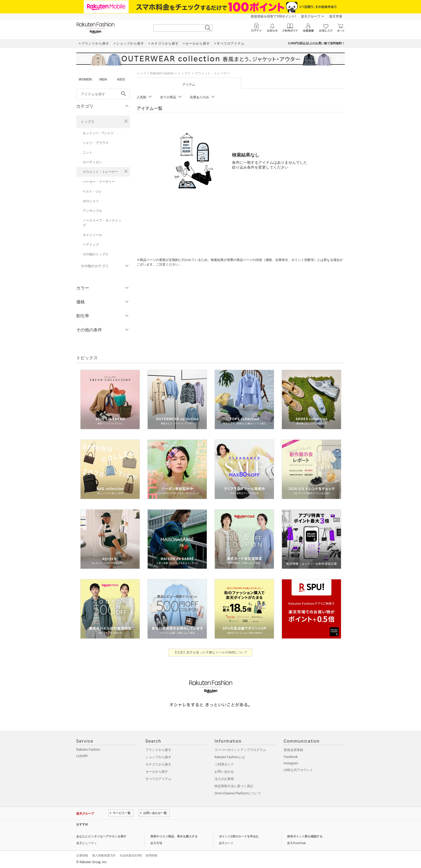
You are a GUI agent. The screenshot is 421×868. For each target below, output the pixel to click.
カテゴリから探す (158, 764)
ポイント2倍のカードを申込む (239, 836)
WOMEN (85, 79)
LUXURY (82, 756)
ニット (88, 152)
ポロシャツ (91, 201)
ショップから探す (158, 757)
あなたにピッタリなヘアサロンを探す (101, 836)
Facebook (291, 757)
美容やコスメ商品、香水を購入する (174, 836)
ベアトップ (91, 245)
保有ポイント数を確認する (305, 836)
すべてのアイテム (158, 779)
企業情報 (82, 856)
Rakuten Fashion (162, 73)
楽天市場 (336, 16)
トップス (88, 122)
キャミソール (92, 235)
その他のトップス (96, 254)
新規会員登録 (293, 750)
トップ (141, 73)
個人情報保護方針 (104, 856)
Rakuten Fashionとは (230, 757)
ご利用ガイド (224, 764)
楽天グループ (311, 16)
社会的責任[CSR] (131, 856)
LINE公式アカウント (298, 770)
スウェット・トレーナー (100, 172)
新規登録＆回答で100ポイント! (273, 16)
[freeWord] (103, 94)
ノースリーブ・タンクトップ (102, 223)
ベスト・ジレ (92, 191)
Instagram (291, 763)
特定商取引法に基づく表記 (234, 786)
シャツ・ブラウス (96, 143)
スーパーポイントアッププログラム (240, 750)
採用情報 (151, 856)
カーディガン (92, 162)
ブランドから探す (158, 750)
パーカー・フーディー (99, 182)
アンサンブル (92, 211)
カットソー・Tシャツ (98, 133)
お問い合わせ (224, 772)
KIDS (121, 79)
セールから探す (157, 772)
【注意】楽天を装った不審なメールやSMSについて (211, 652)
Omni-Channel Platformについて (238, 793)
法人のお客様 (224, 779)
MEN (103, 79)
